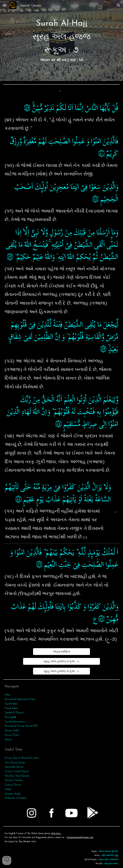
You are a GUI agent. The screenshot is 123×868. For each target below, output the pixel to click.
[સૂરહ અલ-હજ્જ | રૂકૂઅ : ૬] (62, 661)
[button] (5, 5)
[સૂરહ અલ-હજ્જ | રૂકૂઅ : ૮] (62, 671)
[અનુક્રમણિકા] (62, 652)
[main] (62, 40)
